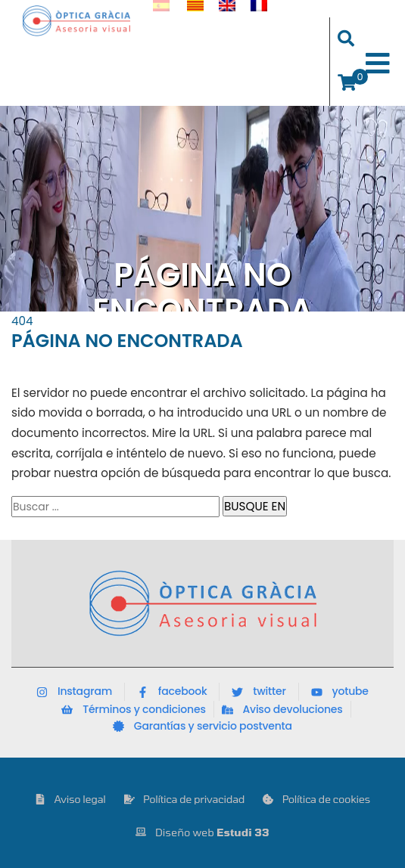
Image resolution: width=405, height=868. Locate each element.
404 (22, 321)
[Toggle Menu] (378, 64)
